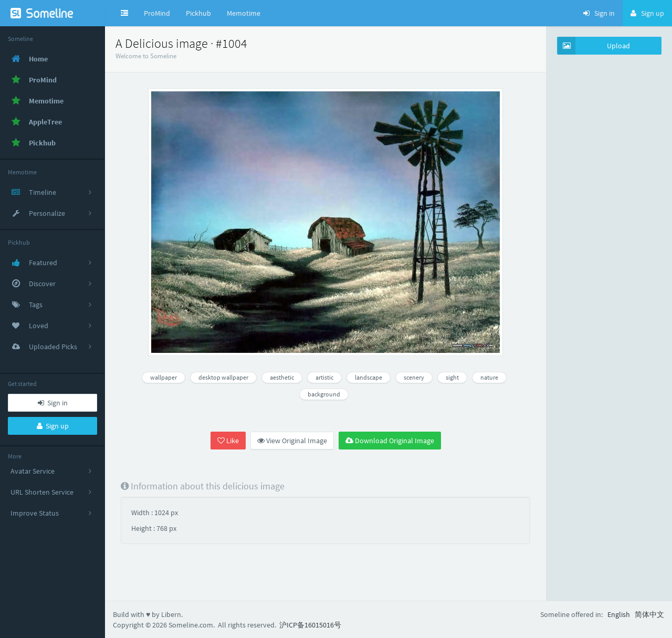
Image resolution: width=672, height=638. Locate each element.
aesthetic (282, 377)
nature (489, 377)
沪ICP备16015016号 (310, 625)
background (324, 394)
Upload (594, 46)
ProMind (157, 13)
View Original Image (292, 441)
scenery (414, 377)
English (619, 614)
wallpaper (164, 377)
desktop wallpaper (223, 377)
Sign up (53, 426)
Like (228, 441)
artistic (324, 377)
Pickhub (198, 13)
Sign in (53, 403)
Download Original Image (390, 441)
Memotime (244, 13)
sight (452, 377)
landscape (369, 377)
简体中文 (649, 614)
